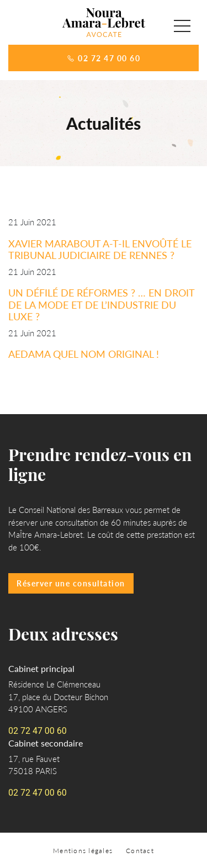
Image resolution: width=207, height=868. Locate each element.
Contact (140, 851)
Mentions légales (83, 851)
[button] (182, 26)
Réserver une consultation (71, 583)
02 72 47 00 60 (104, 58)
